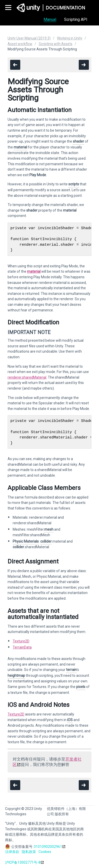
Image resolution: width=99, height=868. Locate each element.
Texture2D (21, 641)
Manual (50, 19)
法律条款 (12, 852)
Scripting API (76, 19)
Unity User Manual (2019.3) (29, 38)
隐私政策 (29, 852)
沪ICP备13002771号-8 (23, 862)
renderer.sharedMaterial (27, 377)
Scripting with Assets (56, 44)
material (34, 271)
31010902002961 (48, 847)
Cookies (45, 852)
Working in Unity (70, 38)
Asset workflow (20, 44)
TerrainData (22, 647)
